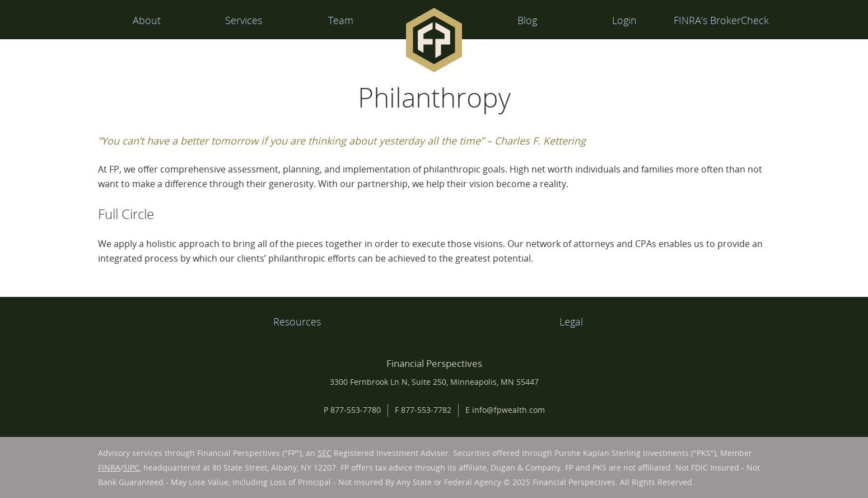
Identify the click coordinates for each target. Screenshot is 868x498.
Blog (527, 20)
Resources (297, 322)
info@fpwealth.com (508, 410)
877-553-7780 (356, 410)
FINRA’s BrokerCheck (721, 20)
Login (624, 20)
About (147, 20)
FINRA (109, 467)
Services (244, 20)
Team (341, 20)
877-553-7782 (426, 410)
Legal (571, 322)
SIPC (131, 467)
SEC (325, 453)
